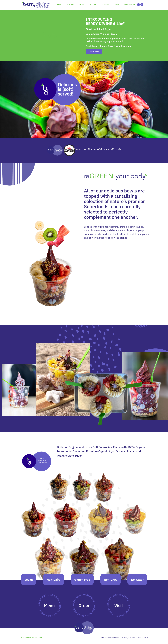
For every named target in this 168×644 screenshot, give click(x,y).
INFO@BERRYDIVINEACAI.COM (31, 639)
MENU (59, 4)
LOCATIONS (70, 4)
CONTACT (117, 4)
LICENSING (105, 4)
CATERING (93, 4)
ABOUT (82, 4)
